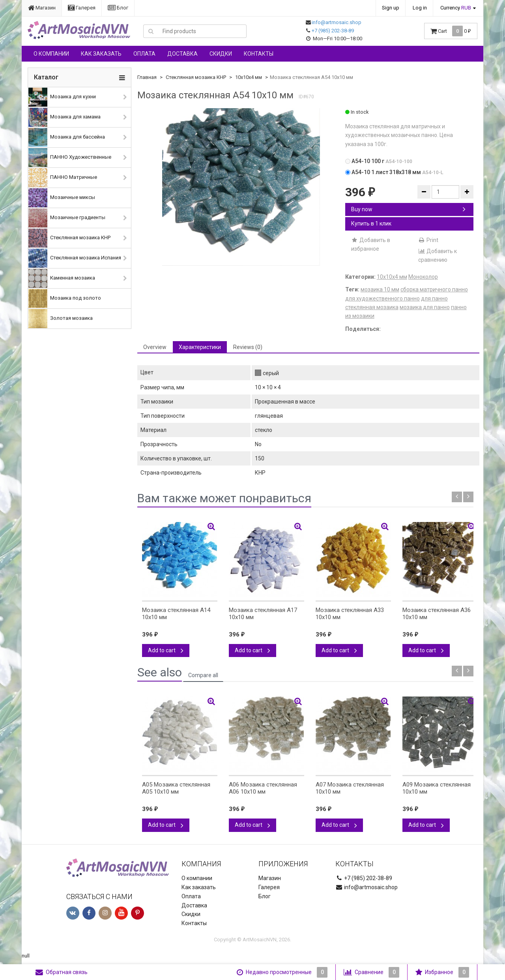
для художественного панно (382, 299)
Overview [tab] (155, 347)
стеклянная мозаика (372, 307)
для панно (434, 299)
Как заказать (101, 54)
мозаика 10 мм (380, 289)
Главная (147, 77)
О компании (51, 54)
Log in (420, 8)
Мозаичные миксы (62, 198)
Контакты (259, 54)
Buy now (408, 209)
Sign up (391, 8)
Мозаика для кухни (62, 97)
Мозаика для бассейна (67, 137)
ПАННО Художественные (70, 158)
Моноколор (423, 277)
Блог (118, 8)
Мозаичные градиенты (67, 218)
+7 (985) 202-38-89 (333, 31)
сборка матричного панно (434, 289)
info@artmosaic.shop (337, 22)
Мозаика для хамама (65, 117)
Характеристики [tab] (200, 347)
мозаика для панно (425, 307)
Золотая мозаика (61, 319)
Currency (456, 8)
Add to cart (166, 650)
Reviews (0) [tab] (248, 347)
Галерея (82, 8)
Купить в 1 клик (371, 223)
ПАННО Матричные (63, 178)
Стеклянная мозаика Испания (75, 258)
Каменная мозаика (62, 278)
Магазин (42, 8)
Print (428, 240)
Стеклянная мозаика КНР (69, 238)
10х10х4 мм (249, 77)
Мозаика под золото (65, 299)
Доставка (182, 54)
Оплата (144, 54)
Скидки (221, 54)
